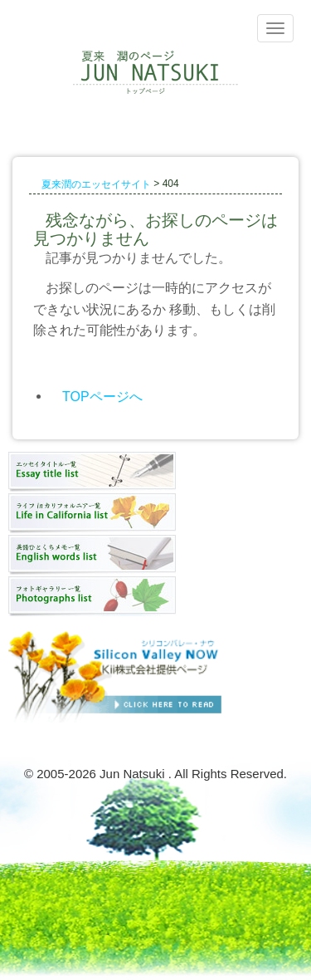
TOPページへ (102, 396)
